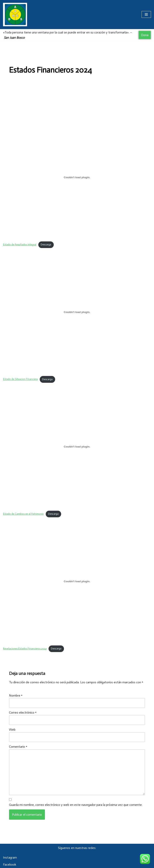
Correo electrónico (23, 713)
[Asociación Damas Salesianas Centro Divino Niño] (15, 15)
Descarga (46, 245)
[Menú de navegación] (146, 14)
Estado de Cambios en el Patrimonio (23, 514)
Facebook (10, 864)
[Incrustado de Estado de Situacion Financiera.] (77, 312)
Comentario (18, 747)
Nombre (16, 695)
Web (12, 730)
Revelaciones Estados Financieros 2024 (25, 649)
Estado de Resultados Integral (20, 245)
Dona (145, 35)
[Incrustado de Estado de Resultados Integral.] (77, 177)
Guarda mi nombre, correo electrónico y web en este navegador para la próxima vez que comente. (76, 805)
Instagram (10, 857)
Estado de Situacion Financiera (20, 379)
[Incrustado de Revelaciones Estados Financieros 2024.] (77, 581)
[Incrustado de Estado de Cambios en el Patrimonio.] (77, 447)
